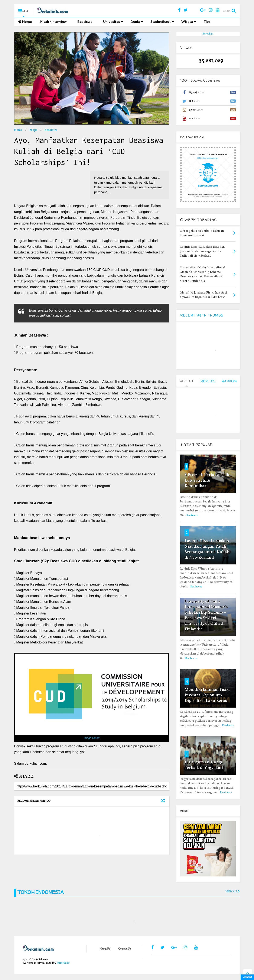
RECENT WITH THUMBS (202, 315)
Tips (207, 21)
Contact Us (125, 949)
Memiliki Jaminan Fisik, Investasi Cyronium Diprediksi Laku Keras (207, 695)
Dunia (137, 21)
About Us (105, 949)
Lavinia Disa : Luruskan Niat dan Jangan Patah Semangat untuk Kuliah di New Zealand (207, 549)
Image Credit (92, 738)
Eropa (33, 130)
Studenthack (162, 21)
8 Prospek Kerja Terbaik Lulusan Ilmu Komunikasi (207, 481)
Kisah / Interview (53, 21)
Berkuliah (208, 34)
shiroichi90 (63, 963)
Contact (247, 977)
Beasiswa (85, 21)
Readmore (192, 515)
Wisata (189, 21)
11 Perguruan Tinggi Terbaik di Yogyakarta (205, 765)
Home (25, 21)
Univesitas (113, 21)
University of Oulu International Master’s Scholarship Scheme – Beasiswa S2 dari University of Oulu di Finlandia (206, 615)
